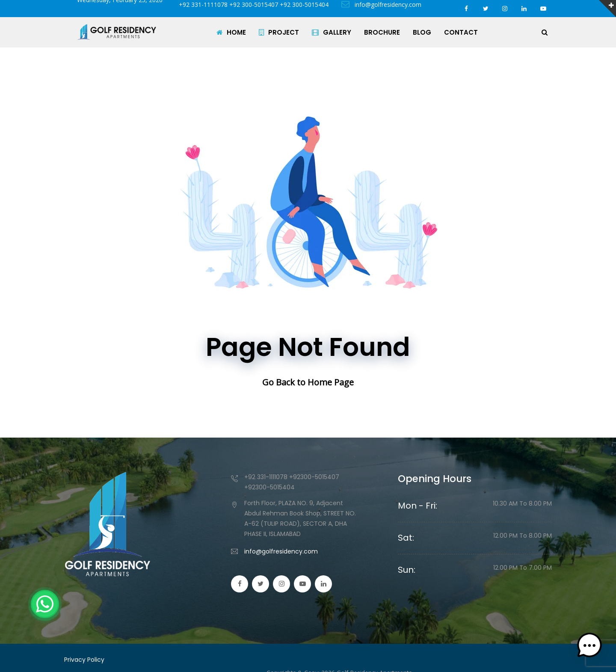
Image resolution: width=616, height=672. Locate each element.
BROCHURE (382, 32)
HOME (231, 32)
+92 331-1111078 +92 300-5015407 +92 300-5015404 (252, 4)
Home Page (331, 382)
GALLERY (332, 32)
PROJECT (279, 32)
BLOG (422, 32)
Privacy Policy (84, 660)
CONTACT (461, 32)
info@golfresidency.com (381, 4)
